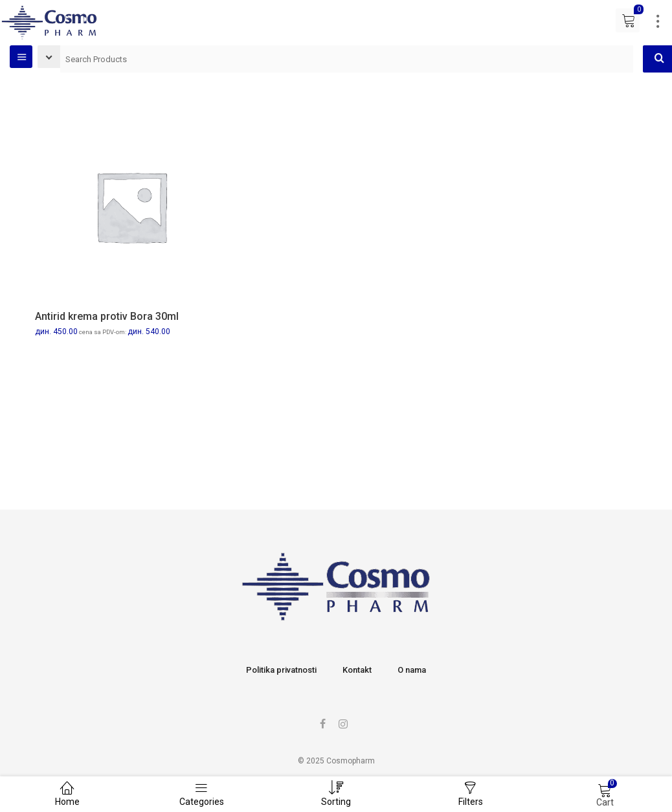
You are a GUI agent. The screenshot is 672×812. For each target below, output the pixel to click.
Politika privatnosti (281, 670)
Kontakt (357, 670)
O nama (412, 670)
